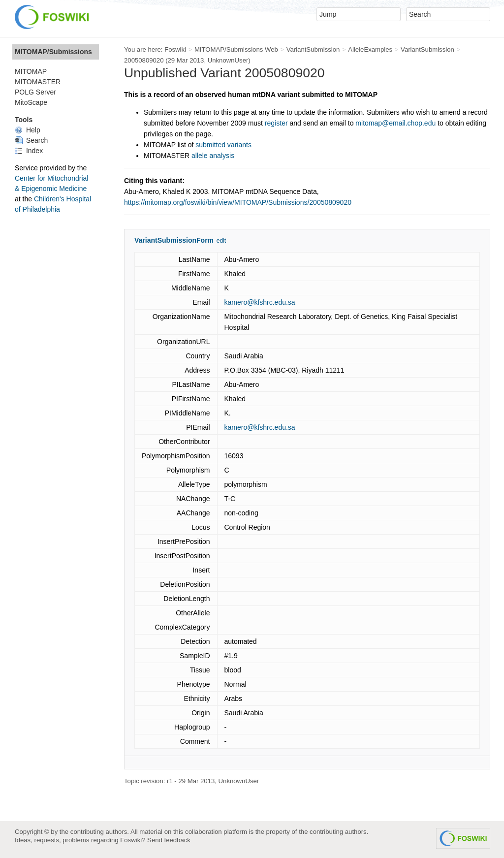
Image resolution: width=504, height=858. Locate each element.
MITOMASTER (38, 82)
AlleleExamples (370, 49)
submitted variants (223, 145)
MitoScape (31, 102)
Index (29, 151)
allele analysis (213, 156)
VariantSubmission (313, 49)
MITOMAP (31, 71)
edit (221, 241)
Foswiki (175, 49)
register (276, 123)
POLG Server (35, 92)
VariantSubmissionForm (174, 240)
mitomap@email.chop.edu (395, 123)
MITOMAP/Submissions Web (236, 49)
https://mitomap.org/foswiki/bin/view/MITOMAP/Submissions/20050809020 (238, 202)
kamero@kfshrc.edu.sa (260, 302)
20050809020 (144, 60)
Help (28, 130)
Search (31, 140)
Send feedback (169, 840)
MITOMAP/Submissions (53, 52)
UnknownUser (228, 60)
